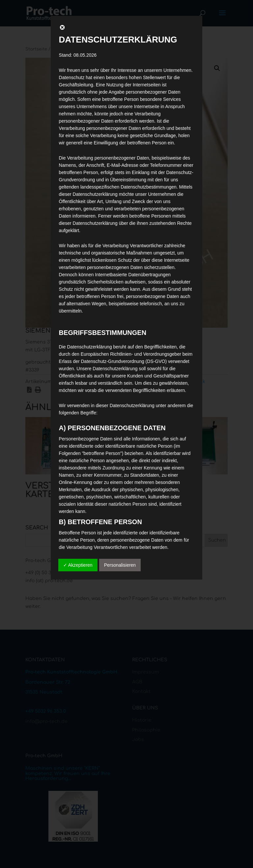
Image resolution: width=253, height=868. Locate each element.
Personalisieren (120, 565)
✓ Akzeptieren (78, 565)
